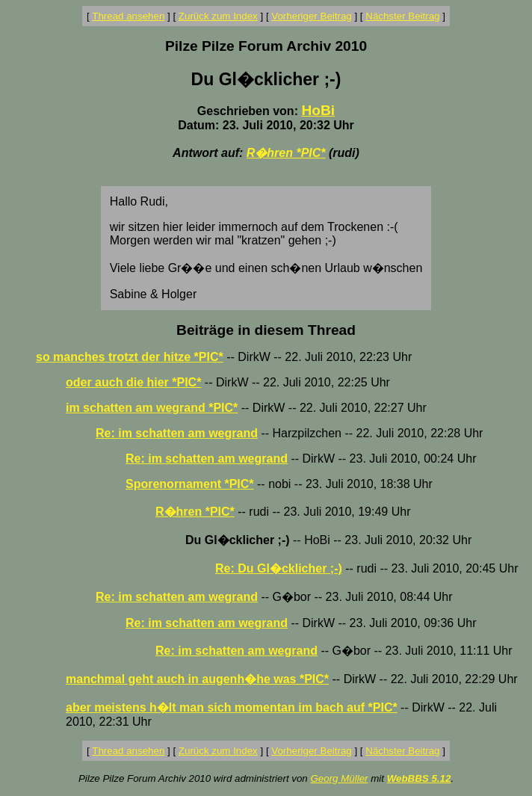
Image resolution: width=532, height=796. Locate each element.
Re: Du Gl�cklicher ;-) (279, 568)
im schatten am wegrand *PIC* (152, 408)
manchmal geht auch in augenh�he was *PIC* (197, 679)
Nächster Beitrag (402, 16)
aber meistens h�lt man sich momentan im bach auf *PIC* (232, 707)
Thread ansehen (128, 16)
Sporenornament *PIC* (190, 484)
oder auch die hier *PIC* (133, 382)
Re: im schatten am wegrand (177, 433)
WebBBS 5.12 (419, 778)
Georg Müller (339, 778)
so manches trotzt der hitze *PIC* (130, 357)
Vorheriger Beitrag (311, 16)
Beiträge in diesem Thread (266, 330)
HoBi (318, 110)
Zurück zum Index (218, 16)
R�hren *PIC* (286, 153)
